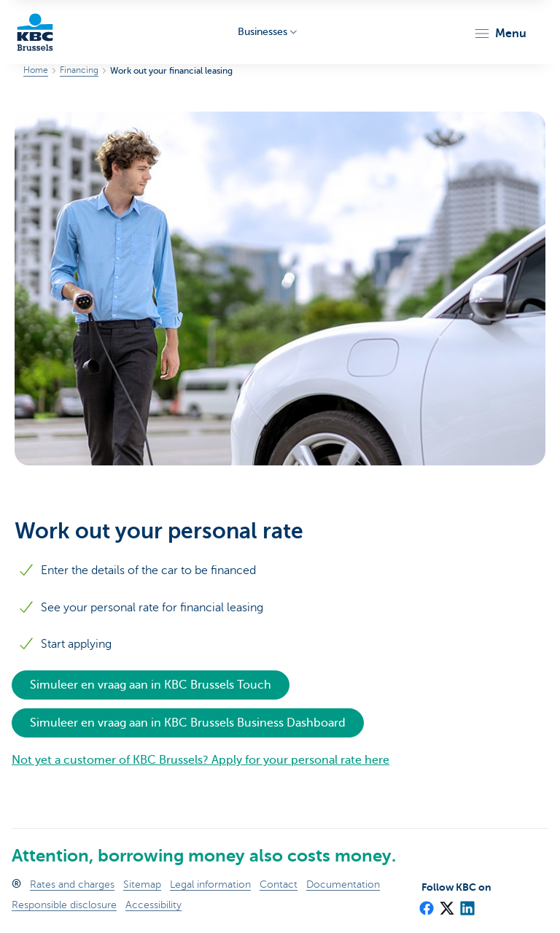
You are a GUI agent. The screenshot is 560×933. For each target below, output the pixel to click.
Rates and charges (72, 884)
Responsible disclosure (64, 905)
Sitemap (142, 884)
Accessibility (153, 905)
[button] (500, 34)
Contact (279, 884)
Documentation (343, 884)
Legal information (210, 884)
